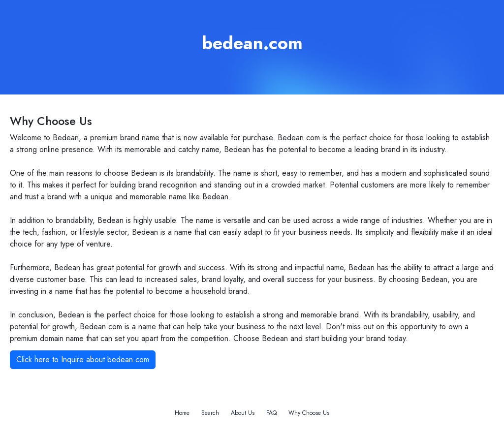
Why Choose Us (309, 413)
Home (182, 413)
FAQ (271, 413)
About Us (243, 413)
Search (210, 413)
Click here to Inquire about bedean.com (83, 359)
